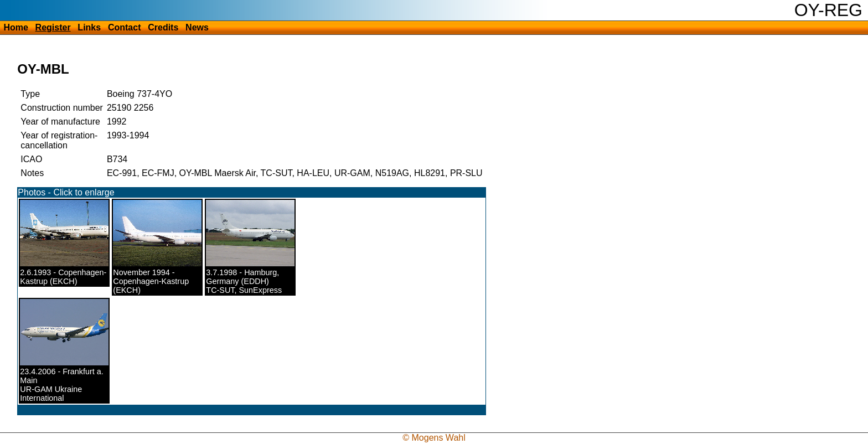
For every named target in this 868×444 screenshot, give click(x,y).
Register (53, 27)
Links (89, 27)
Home (15, 27)
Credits (163, 27)
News (197, 27)
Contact (125, 27)
